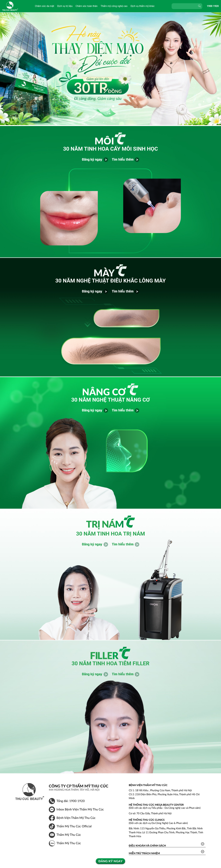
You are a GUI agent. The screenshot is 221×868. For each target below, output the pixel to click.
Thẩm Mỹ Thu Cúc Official (74, 826)
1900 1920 (213, 6)
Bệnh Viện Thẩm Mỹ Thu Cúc (76, 818)
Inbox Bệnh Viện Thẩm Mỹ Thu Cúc (80, 810)
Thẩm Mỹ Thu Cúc (69, 835)
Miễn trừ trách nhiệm (144, 853)
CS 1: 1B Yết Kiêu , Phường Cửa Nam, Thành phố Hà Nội (160, 790)
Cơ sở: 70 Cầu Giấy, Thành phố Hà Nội (150, 813)
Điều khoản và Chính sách (147, 846)
